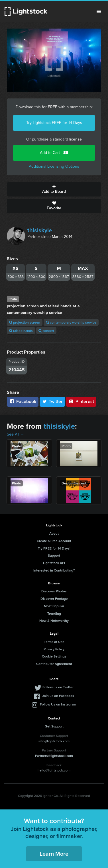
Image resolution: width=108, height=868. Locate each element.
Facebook (23, 401)
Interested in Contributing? (54, 570)
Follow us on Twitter (58, 687)
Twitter (52, 401)
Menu (99, 11)
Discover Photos (54, 591)
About (54, 533)
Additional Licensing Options (54, 166)
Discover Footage (54, 599)
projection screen (25, 322)
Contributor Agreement (54, 664)
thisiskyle (40, 230)
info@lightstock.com (54, 741)
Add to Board (54, 189)
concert (46, 331)
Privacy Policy (54, 649)
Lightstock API (54, 563)
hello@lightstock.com (54, 770)
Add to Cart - (54, 153)
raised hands (21, 331)
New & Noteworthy (54, 621)
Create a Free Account (54, 541)
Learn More (54, 854)
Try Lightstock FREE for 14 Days (54, 123)
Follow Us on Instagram (58, 704)
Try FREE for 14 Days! (54, 548)
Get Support (54, 726)
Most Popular (54, 606)
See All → (16, 434)
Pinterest (81, 401)
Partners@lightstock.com (54, 756)
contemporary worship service (71, 322)
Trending (54, 613)
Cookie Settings (54, 656)
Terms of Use (54, 642)
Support (54, 555)
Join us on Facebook (58, 696)
